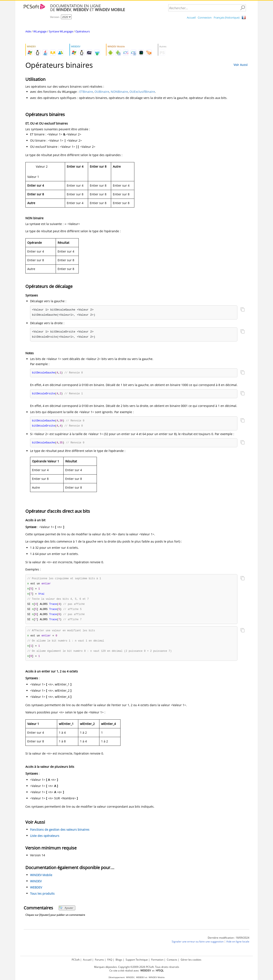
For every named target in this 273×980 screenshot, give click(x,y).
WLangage (40, 31)
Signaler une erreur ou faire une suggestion (198, 946)
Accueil (191, 17)
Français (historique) (227, 17)
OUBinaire (102, 92)
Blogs (119, 960)
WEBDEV (36, 892)
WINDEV (36, 885)
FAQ (110, 960)
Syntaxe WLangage (61, 31)
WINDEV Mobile (41, 879)
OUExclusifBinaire (142, 92)
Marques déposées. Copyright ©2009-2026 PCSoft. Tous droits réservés (137, 967)
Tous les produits (42, 898)
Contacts (172, 960)
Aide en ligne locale (238, 946)
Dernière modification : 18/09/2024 (229, 942)
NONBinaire (119, 92)
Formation (157, 960)
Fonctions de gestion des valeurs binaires (60, 834)
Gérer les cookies (191, 960)
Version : (56, 17)
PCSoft (76, 960)
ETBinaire (86, 92)
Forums (99, 960)
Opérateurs (83, 31)
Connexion (205, 17)
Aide (28, 31)
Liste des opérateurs (45, 840)
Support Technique (137, 960)
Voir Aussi (241, 65)
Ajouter (66, 912)
